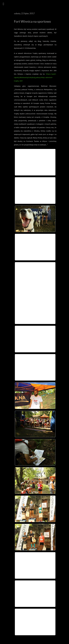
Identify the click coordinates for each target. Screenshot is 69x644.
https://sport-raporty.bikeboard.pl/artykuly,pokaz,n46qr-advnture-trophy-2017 (35, 77)
